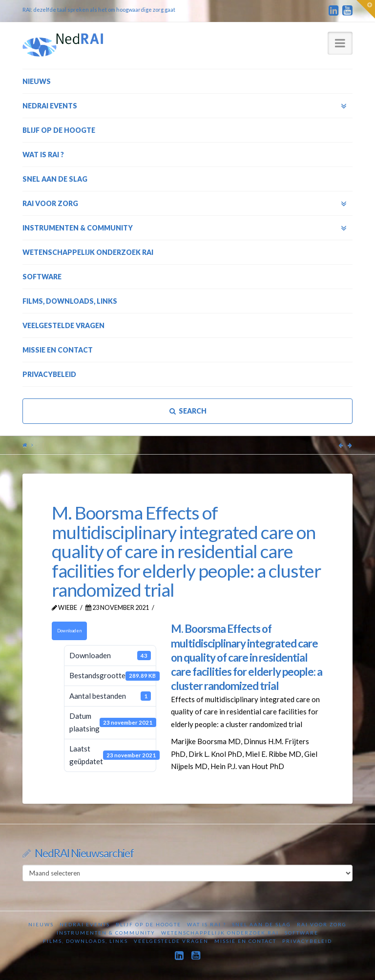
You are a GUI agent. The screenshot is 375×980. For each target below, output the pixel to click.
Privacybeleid (307, 941)
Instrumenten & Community (106, 933)
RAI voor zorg (322, 924)
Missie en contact (245, 941)
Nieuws (41, 924)
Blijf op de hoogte (148, 924)
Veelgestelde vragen (171, 941)
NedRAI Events (85, 924)
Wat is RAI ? (207, 924)
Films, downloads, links (85, 941)
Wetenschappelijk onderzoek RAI (220, 933)
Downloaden (69, 631)
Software (302, 933)
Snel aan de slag (261, 924)
